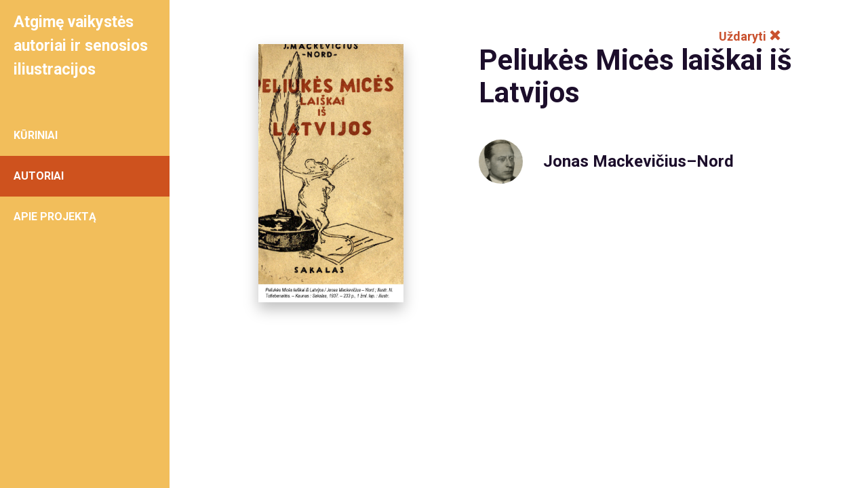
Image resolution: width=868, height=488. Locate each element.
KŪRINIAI (36, 135)
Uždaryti (750, 36)
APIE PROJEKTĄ (55, 217)
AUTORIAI (39, 176)
